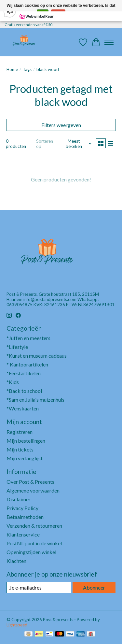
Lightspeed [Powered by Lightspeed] (17, 625)
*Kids (13, 382)
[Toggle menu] (109, 42)
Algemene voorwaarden (33, 490)
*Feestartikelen (24, 373)
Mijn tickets (20, 449)
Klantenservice (23, 534)
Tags (27, 69)
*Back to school (24, 391)
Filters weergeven (61, 125)
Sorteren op (45, 144)
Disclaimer (19, 499)
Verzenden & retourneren (34, 526)
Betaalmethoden (25, 517)
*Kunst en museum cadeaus (37, 356)
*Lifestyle (17, 347)
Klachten (16, 561)
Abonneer (94, 587)
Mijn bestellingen (26, 441)
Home (12, 69)
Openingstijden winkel (31, 552)
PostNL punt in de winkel (34, 543)
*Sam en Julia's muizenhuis (35, 400)
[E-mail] (39, 587)
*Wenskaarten (23, 408)
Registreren (20, 432)
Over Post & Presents (30, 482)
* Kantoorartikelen (27, 364)
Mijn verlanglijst (25, 458)
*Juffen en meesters (28, 338)
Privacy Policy (22, 508)
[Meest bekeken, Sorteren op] (76, 144)
